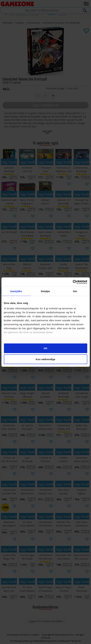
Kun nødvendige (46, 359)
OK (45, 348)
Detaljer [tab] (46, 291)
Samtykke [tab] (16, 291)
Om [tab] (75, 291)
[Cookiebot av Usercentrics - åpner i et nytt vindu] (73, 282)
